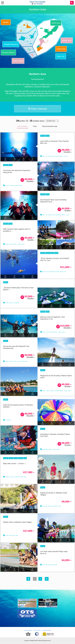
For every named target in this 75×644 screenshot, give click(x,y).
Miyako (6, 22)
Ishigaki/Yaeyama (11, 44)
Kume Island (18, 61)
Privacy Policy (28, 631)
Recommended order (50, 126)
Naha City (61, 56)
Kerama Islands (8, 52)
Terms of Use (37, 631)
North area (56, 23)
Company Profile (46, 631)
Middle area (67, 40)
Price (35, 126)
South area (61, 49)
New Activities (23, 126)
